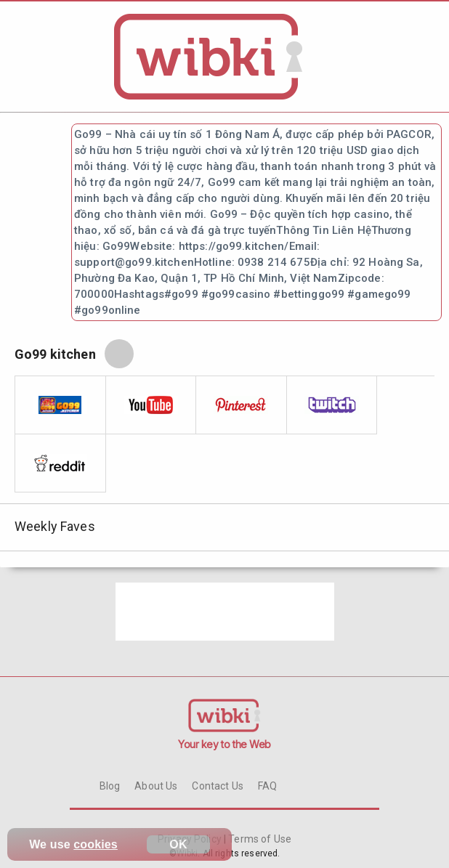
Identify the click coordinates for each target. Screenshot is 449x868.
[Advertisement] (225, 612)
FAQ (267, 786)
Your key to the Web (224, 744)
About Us (156, 786)
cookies (96, 844)
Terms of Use (259, 839)
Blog (110, 786)
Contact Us (217, 786)
